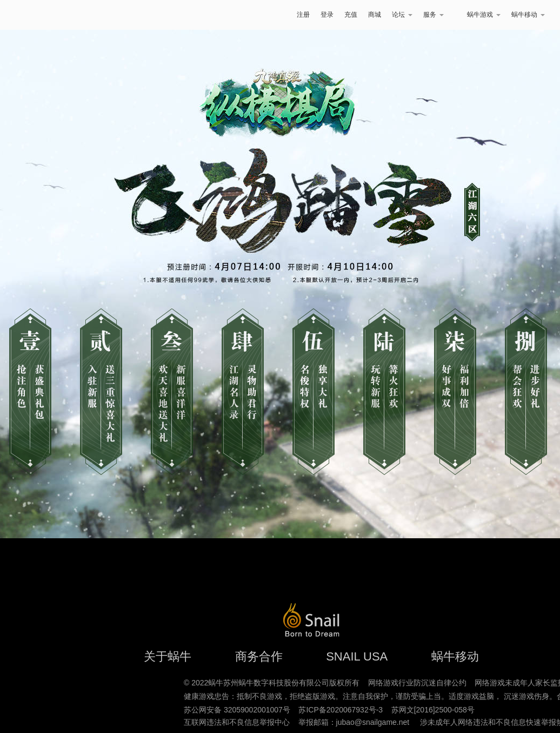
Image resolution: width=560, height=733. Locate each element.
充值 (351, 15)
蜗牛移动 (528, 15)
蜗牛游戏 (39, 15)
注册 (303, 15)
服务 (434, 15)
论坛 (402, 15)
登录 (327, 15)
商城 (375, 15)
